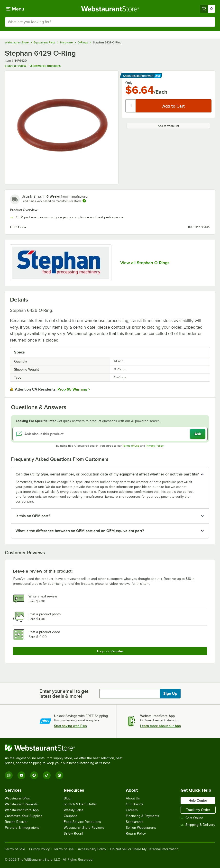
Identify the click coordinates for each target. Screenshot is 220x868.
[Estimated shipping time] (84, 201)
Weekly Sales (74, 810)
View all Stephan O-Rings (145, 263)
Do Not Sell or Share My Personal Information (144, 849)
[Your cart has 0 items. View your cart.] (208, 9)
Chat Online (192, 818)
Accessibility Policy (92, 849)
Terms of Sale (15, 849)
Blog (67, 798)
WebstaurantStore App (22, 810)
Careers (132, 810)
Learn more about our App (160, 726)
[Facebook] (34, 775)
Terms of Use (131, 446)
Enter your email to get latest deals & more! (64, 694)
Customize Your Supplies (24, 816)
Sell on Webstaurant (141, 828)
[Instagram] (9, 775)
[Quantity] (131, 106)
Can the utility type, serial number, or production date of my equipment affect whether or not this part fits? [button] (107, 474)
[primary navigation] (15, 9)
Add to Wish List (168, 126)
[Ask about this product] (110, 434)
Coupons (71, 816)
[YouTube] (21, 775)
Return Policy (136, 833)
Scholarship (135, 822)
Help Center (198, 800)
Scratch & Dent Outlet (80, 804)
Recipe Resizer (16, 822)
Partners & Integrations (22, 828)
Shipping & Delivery (198, 825)
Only (129, 83)
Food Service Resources (82, 822)
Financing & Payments (142, 816)
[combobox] (110, 22)
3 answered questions (45, 66)
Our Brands (135, 804)
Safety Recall (73, 833)
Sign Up (170, 694)
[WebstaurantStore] (66, 748)
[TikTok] (47, 775)
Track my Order (198, 810)
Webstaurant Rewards (21, 804)
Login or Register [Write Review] (110, 651)
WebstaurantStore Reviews (84, 828)
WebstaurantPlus (17, 798)
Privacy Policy (155, 446)
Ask (198, 434)
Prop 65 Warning (72, 389)
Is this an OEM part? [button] (33, 516)
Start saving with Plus (70, 726)
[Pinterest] (59, 775)
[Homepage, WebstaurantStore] (110, 9)
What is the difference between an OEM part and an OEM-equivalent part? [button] (80, 531)
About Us (133, 798)
